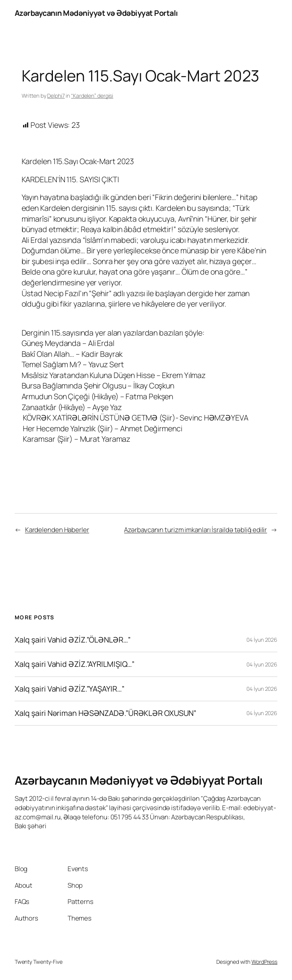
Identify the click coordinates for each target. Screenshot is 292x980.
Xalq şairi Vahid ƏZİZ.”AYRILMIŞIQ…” (75, 664)
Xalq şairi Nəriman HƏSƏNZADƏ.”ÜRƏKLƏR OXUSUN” (106, 713)
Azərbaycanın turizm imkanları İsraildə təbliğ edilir (195, 530)
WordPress (264, 962)
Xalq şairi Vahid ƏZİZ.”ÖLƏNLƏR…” (73, 640)
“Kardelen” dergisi (92, 96)
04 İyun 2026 (262, 640)
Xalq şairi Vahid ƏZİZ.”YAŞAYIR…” (70, 689)
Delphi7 (56, 96)
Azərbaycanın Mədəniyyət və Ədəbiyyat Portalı (96, 13)
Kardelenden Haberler (57, 530)
